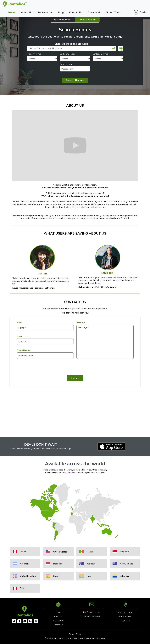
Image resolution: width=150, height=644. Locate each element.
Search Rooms (75, 80)
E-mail (20, 336)
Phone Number (24, 350)
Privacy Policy (75, 634)
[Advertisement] (75, 417)
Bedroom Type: (67, 54)
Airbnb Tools (113, 13)
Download (94, 13)
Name (19, 322)
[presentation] (38, 368)
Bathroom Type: (101, 54)
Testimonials (45, 13)
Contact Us (76, 13)
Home (12, 13)
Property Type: (34, 54)
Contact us (72, 473)
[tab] (62, 20)
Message (81, 322)
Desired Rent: (66, 64)
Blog (61, 13)
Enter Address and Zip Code (72, 44)
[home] (15, 4)
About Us (27, 13)
